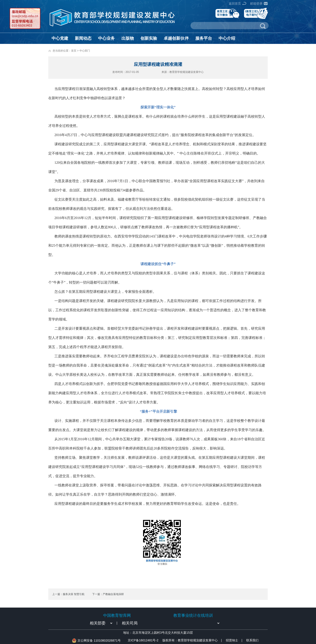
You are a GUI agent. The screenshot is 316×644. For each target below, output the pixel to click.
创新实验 (149, 38)
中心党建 (60, 38)
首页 (74, 51)
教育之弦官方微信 (222, 13)
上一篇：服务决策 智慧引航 (68, 594)
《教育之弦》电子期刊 (251, 13)
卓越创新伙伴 (176, 38)
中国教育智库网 (117, 615)
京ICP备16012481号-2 (143, 640)
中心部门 (85, 51)
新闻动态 (83, 38)
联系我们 (252, 640)
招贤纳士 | (234, 640)
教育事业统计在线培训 (193, 615)
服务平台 (204, 38)
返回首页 (235, 4)
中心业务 (106, 38)
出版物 (128, 38)
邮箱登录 (256, 4)
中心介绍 (227, 38)
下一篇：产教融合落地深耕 (108, 594)
